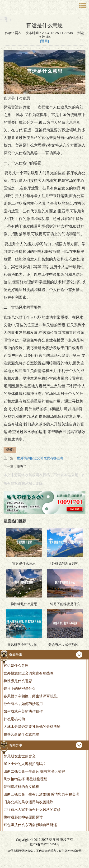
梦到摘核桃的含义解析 (21, 787)
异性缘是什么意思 (18, 681)
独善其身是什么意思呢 (21, 734)
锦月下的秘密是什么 (20, 688)
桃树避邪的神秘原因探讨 (23, 817)
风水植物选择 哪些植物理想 (25, 779)
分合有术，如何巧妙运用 (23, 704)
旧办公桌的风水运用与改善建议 (28, 802)
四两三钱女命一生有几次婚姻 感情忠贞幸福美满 (41, 794)
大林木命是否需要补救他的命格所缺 (32, 727)
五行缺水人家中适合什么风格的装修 (32, 809)
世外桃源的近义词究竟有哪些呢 (28, 673)
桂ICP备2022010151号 (44, 844)
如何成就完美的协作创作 (23, 711)
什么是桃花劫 (14, 719)
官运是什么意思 (16, 666)
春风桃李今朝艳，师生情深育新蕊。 (32, 696)
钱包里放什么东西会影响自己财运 (30, 825)
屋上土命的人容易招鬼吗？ (25, 764)
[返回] (44, 41)
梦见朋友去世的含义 (20, 756)
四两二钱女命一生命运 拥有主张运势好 (34, 771)
